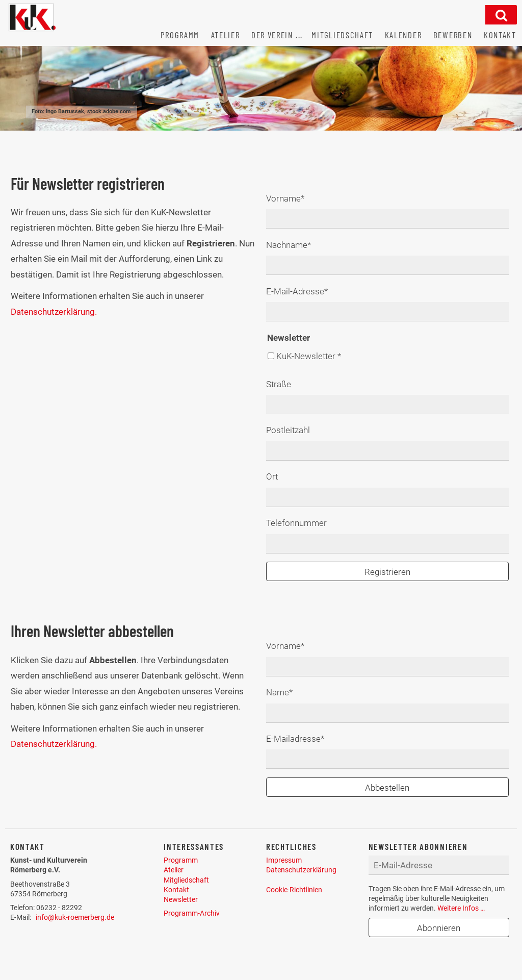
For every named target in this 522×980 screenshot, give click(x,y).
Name (285, 691)
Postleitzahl (288, 430)
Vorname (285, 197)
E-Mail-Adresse (297, 290)
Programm (181, 860)
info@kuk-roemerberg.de (75, 917)
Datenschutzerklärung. (54, 312)
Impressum (284, 860)
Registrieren (387, 572)
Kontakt (176, 890)
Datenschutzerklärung (301, 870)
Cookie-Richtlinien (294, 890)
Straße (279, 384)
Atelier (174, 870)
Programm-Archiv (192, 913)
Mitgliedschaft (186, 880)
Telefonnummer (296, 523)
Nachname (289, 244)
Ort (272, 476)
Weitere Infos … (461, 908)
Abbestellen (387, 788)
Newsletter (181, 899)
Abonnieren (439, 928)
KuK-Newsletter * (309, 356)
